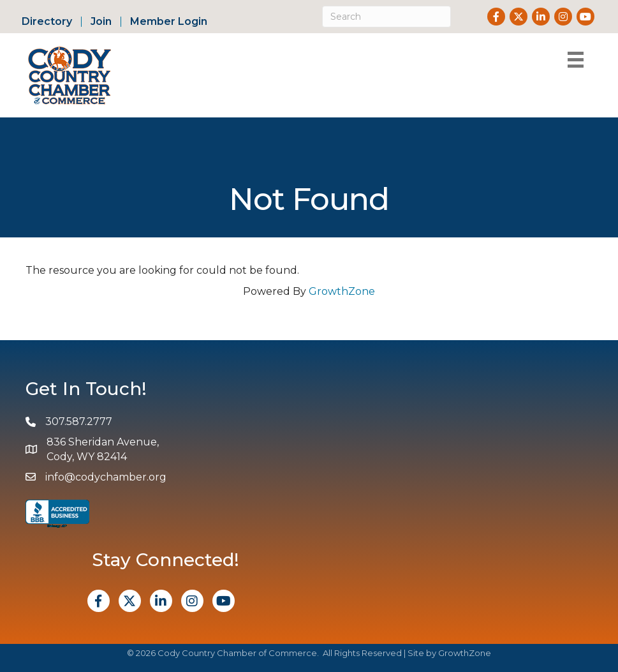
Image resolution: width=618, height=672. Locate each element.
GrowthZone (342, 291)
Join (101, 22)
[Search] (386, 17)
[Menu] (576, 60)
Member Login (169, 22)
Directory (47, 22)
